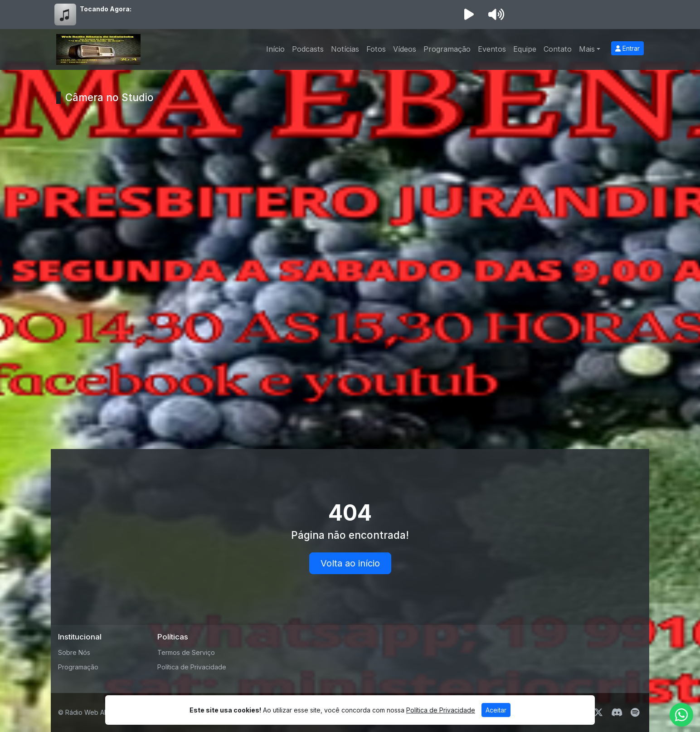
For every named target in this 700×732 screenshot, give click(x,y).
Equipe (525, 49)
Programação (447, 49)
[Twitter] (598, 712)
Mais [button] (587, 49)
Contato (558, 49)
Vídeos (405, 49)
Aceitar (496, 710)
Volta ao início (350, 563)
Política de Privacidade (192, 667)
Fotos (376, 49)
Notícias (345, 49)
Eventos (492, 49)
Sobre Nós (74, 652)
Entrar (627, 48)
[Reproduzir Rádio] (469, 15)
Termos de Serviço (186, 652)
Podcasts (308, 49)
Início (275, 49)
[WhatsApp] (681, 715)
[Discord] (617, 712)
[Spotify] (635, 712)
